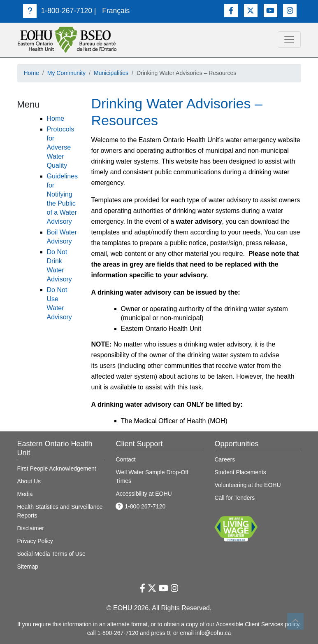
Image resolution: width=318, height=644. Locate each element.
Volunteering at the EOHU (247, 485)
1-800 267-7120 (140, 506)
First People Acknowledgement (57, 468)
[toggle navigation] (289, 40)
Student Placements (240, 472)
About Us (29, 481)
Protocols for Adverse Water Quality (61, 147)
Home (31, 73)
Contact (125, 459)
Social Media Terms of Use (51, 554)
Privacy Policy (35, 541)
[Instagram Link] (290, 11)
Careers (225, 459)
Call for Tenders (234, 498)
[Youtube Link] (270, 11)
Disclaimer (31, 528)
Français (116, 11)
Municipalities (111, 73)
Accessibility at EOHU (144, 494)
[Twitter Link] (251, 11)
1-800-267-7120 (58, 11)
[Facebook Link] (231, 11)
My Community (66, 73)
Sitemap (28, 567)
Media (25, 494)
